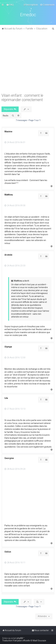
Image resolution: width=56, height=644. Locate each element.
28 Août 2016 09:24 (15, 469)
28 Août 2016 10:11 (15, 563)
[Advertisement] (28, 63)
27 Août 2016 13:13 (15, 409)
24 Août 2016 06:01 (15, 142)
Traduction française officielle (16, 641)
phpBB (20, 638)
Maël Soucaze (39, 641)
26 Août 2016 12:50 (15, 358)
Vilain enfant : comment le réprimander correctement (22, 98)
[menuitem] (10, 5)
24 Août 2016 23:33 (15, 266)
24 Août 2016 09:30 (15, 205)
